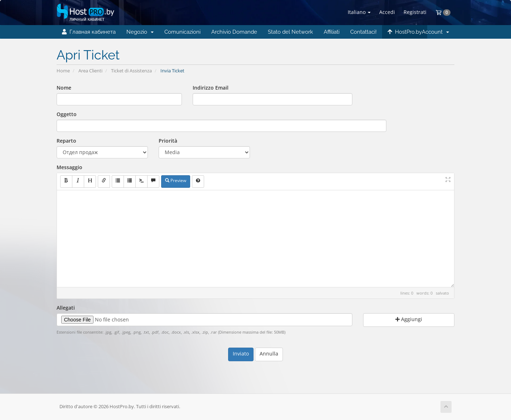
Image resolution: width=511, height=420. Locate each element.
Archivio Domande (234, 32)
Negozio (140, 32)
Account (435, 32)
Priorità (168, 141)
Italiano (359, 12)
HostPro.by (405, 32)
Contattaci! (363, 32)
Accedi (387, 12)
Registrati (415, 12)
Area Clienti (90, 71)
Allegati (66, 308)
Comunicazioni (182, 32)
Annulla (269, 354)
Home (63, 71)
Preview (176, 180)
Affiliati (332, 32)
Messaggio (69, 167)
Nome (64, 88)
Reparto (66, 141)
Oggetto (67, 114)
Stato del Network (290, 32)
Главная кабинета (89, 32)
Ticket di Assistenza (131, 71)
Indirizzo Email (211, 88)
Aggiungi (409, 319)
